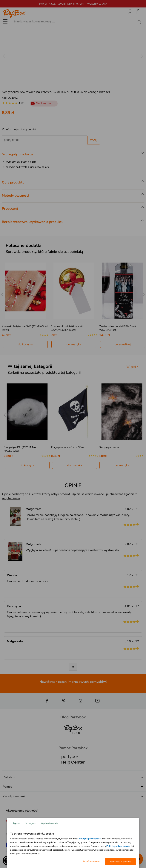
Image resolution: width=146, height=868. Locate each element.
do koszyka (25, 344)
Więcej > (132, 367)
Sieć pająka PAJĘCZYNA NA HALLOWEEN (20, 449)
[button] (7, 861)
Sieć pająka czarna (109, 447)
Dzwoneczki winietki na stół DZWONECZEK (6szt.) (67, 328)
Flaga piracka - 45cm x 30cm (68, 447)
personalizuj (123, 344)
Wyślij (94, 140)
